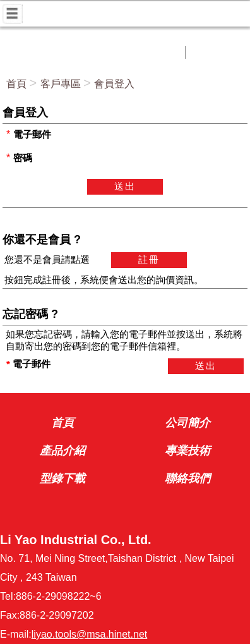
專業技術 (187, 451)
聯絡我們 (187, 478)
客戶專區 (61, 84)
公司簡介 (187, 423)
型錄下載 (62, 478)
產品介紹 (62, 451)
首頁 (16, 84)
